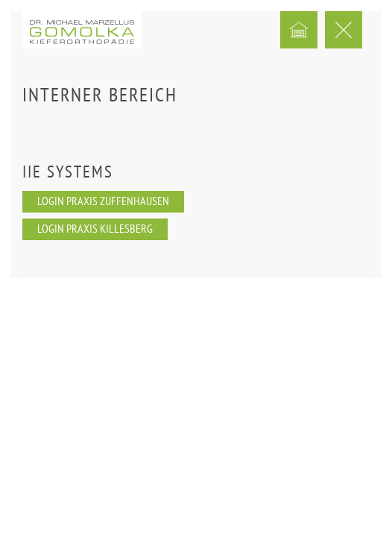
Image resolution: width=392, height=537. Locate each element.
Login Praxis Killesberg (95, 230)
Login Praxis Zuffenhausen (103, 202)
